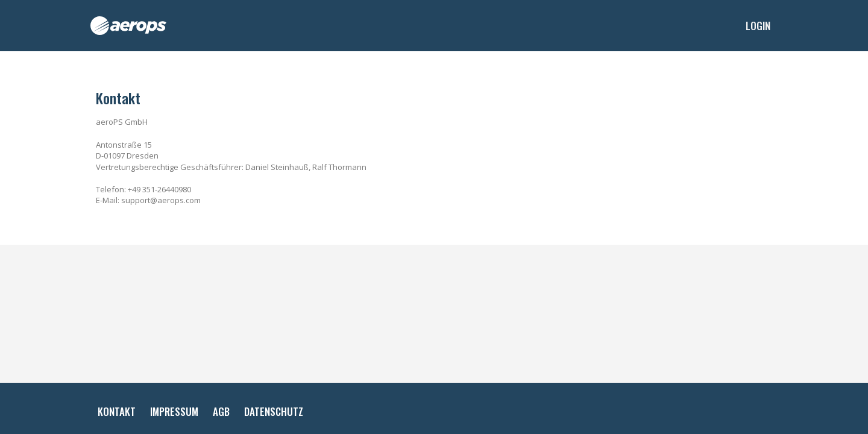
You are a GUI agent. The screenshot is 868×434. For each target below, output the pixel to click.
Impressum (174, 411)
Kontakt (117, 411)
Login (758, 26)
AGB (221, 411)
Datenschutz (274, 411)
